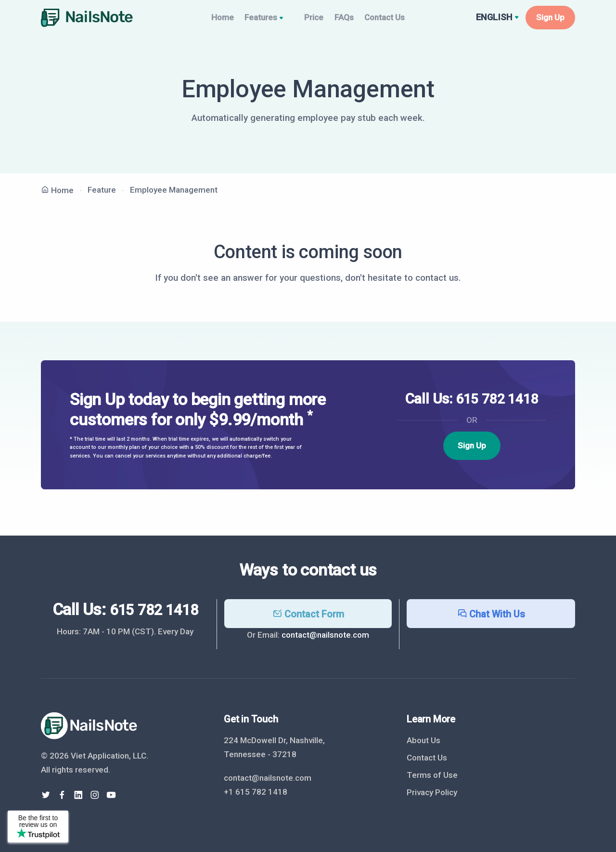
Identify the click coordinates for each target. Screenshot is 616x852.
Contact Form (308, 614)
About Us (423, 740)
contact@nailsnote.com (325, 635)
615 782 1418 (497, 406)
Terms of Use (432, 775)
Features (262, 22)
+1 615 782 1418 (256, 792)
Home (211, 21)
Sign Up (550, 21)
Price (308, 21)
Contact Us (396, 21)
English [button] (496, 21)
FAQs (347, 21)
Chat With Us (491, 614)
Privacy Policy (432, 792)
